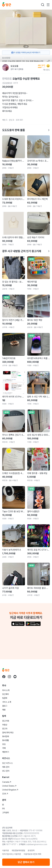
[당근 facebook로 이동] (4, 677)
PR (3, 809)
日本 (5, 794)
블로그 (5, 706)
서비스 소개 (7, 702)
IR (3, 805)
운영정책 (31, 850)
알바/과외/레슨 (8, 733)
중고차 (5, 729)
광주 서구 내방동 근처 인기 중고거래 (26, 251)
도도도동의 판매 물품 (26, 130)
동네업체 (6, 736)
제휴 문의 (6, 767)
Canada (7, 782)
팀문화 (5, 698)
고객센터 (6, 813)
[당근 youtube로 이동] (15, 677)
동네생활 (6, 740)
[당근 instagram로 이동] (9, 677)
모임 (4, 744)
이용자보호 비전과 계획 (32, 854)
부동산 (5, 725)
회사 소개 (6, 690)
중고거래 (6, 721)
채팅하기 (6, 752)
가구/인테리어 (7, 83)
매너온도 (46, 70)
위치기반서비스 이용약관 (12, 854)
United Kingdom (10, 790)
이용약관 (6, 850)
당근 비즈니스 (7, 763)
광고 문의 (6, 771)
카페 (4, 748)
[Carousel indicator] (23, 58)
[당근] (7, 5)
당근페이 (6, 694)
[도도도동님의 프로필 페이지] (6, 68)
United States (9, 786)
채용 (4, 710)
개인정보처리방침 (18, 850)
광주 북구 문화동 (17, 69)
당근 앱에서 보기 (26, 862)
